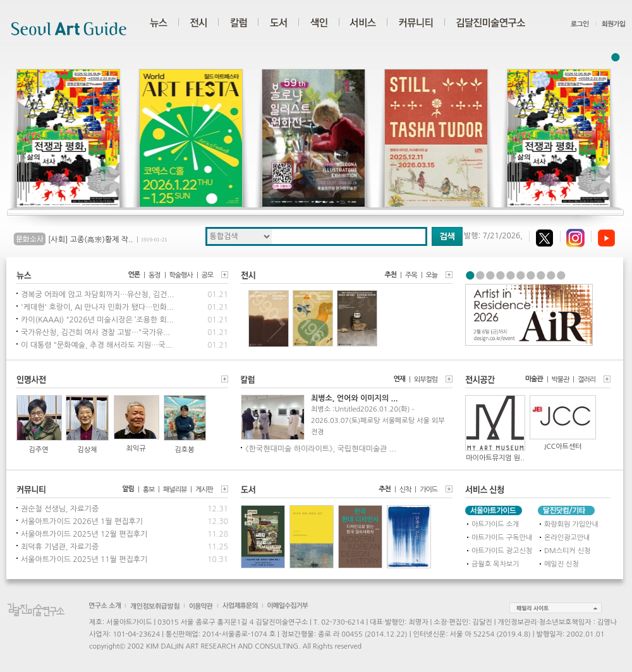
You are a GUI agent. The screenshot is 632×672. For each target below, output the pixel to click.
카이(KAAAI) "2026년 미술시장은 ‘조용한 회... (97, 320)
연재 (399, 379)
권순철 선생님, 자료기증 (60, 509)
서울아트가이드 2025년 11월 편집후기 (84, 559)
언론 (134, 275)
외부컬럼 (426, 380)
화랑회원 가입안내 (571, 524)
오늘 (432, 275)
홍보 (149, 490)
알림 (128, 489)
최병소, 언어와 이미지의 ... (354, 398)
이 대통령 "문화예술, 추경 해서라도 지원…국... (97, 345)
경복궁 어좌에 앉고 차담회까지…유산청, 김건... (97, 295)
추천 (391, 275)
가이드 (428, 490)
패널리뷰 (175, 490)
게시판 (204, 490)
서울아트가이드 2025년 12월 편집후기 (84, 534)
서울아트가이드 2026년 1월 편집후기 (82, 522)
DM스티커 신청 (567, 551)
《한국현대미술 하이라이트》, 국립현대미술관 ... (321, 449)
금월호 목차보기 (495, 564)
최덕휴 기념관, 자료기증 (60, 547)
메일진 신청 (562, 564)
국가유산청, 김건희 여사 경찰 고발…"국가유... (95, 333)
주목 (411, 275)
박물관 (561, 380)
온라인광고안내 (567, 538)
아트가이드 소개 (495, 524)
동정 (154, 275)
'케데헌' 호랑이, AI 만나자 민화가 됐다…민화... (97, 307)
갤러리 (586, 380)
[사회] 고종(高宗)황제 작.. (90, 240)
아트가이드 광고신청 (502, 551)
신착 (405, 490)
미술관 (534, 379)
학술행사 (181, 275)
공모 (207, 275)
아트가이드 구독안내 (502, 538)
